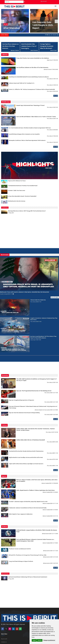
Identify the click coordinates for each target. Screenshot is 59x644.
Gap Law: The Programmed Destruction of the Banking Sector (34, 391)
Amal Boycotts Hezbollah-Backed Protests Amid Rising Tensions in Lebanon (29, 77)
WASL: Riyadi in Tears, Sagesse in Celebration (21, 514)
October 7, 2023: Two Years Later (17, 190)
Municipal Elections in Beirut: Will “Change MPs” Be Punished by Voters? (27, 211)
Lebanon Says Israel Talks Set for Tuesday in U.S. (22, 83)
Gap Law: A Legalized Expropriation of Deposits (21, 400)
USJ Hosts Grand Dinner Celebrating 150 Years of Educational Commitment (28, 577)
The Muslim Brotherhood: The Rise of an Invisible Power (23, 186)
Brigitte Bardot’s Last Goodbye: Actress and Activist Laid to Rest (26, 457)
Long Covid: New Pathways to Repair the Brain (21, 561)
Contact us (4, 642)
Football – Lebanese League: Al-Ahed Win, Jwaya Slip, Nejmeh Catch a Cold (28, 502)
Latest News (4, 35)
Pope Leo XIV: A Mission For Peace (17, 181)
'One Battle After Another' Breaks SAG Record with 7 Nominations (26, 451)
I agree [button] (34, 640)
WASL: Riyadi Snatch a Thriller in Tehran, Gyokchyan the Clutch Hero (36, 490)
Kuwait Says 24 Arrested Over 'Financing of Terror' (31, 105)
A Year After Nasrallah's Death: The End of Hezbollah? (22, 196)
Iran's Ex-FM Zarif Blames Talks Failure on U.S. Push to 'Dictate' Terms (36, 117)
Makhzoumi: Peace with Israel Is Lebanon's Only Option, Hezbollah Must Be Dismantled (24, 292)
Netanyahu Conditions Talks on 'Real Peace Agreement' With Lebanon (27, 140)
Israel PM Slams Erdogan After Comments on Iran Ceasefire (24, 134)
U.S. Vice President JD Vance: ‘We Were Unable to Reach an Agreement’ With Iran (30, 128)
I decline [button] (40, 640)
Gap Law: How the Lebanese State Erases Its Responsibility (24, 413)
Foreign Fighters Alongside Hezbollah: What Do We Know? (47, 46)
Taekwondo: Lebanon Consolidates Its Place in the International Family (28, 508)
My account (44, 1)
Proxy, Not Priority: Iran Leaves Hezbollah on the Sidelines (33, 58)
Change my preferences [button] (49, 640)
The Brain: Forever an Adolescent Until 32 (20, 549)
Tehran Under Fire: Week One (38, 300)
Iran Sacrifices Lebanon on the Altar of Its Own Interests (10, 46)
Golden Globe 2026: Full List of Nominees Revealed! (31, 440)
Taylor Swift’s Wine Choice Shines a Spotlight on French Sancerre (26, 464)
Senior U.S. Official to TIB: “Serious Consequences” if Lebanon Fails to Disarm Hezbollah (32, 89)
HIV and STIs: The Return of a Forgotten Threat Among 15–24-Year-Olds (28, 555)
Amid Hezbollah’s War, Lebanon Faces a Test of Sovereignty (29, 46)
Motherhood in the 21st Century (17, 201)
